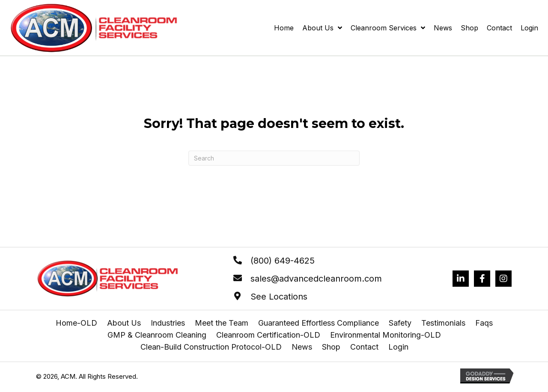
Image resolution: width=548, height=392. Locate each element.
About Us (124, 323)
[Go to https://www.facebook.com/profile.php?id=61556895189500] (482, 279)
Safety (400, 323)
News (302, 347)
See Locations (279, 297)
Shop (331, 347)
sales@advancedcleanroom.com (316, 279)
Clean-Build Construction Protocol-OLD (211, 347)
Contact (364, 347)
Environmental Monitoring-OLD (386, 335)
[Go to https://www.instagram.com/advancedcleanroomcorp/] (503, 279)
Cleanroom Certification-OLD (268, 335)
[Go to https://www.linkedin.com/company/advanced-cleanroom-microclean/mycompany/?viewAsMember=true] (461, 279)
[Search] (274, 158)
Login (398, 347)
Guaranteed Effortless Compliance (319, 323)
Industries (168, 323)
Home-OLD (76, 323)
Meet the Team (222, 323)
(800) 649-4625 (283, 261)
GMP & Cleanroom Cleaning (157, 335)
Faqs (484, 323)
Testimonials (443, 323)
